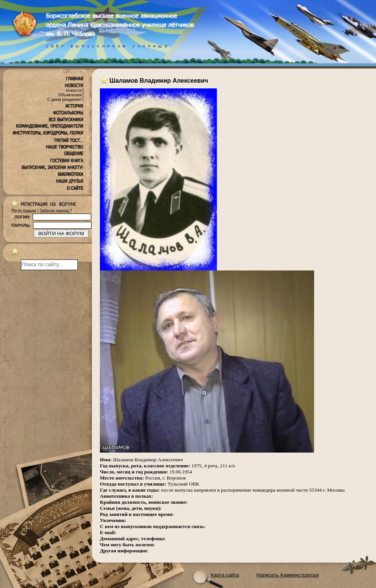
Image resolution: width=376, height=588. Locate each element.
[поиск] (49, 265)
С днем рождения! (64, 99)
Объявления (70, 95)
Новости (74, 90)
